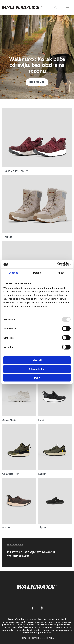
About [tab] (61, 273)
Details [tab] (37, 273)
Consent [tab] (13, 273)
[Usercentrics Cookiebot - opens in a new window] (57, 264)
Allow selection (37, 369)
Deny (37, 378)
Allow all (37, 360)
